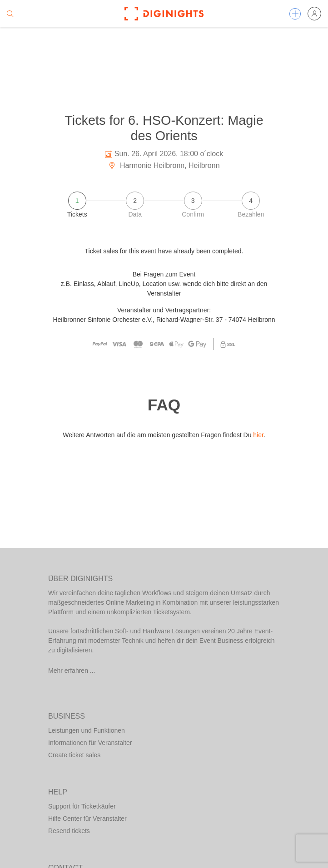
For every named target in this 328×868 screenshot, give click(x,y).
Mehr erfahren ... (72, 671)
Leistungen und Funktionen (87, 730)
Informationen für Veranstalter (90, 743)
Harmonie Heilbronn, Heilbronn (164, 165)
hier (258, 435)
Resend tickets (69, 831)
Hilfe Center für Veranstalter (87, 819)
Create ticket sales (74, 755)
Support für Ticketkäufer (82, 806)
